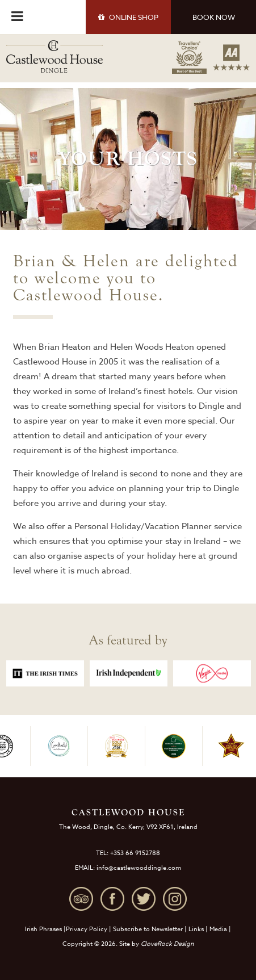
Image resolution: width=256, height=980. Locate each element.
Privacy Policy (87, 929)
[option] (45, 673)
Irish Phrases (43, 929)
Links (196, 929)
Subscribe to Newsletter (148, 929)
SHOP (128, 17)
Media (218, 929)
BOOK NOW (214, 17)
